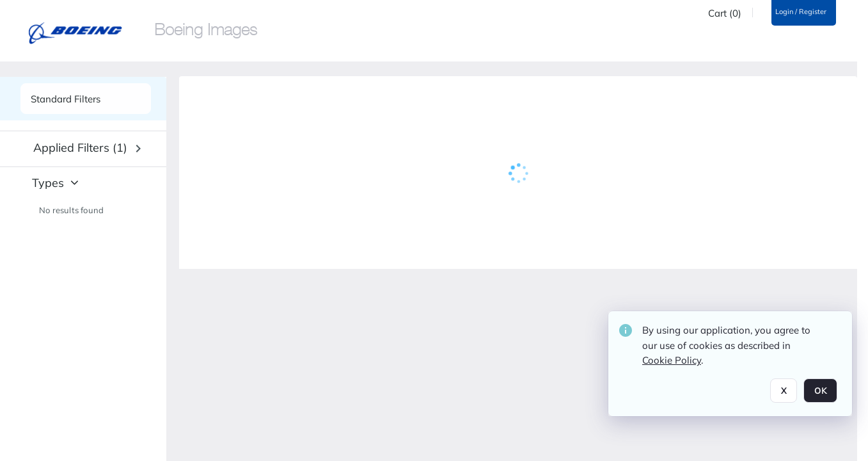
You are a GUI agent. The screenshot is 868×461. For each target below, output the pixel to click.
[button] (87, 149)
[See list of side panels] (86, 99)
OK (820, 391)
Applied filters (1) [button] (80, 148)
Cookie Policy (672, 360)
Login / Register (801, 12)
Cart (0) (725, 13)
